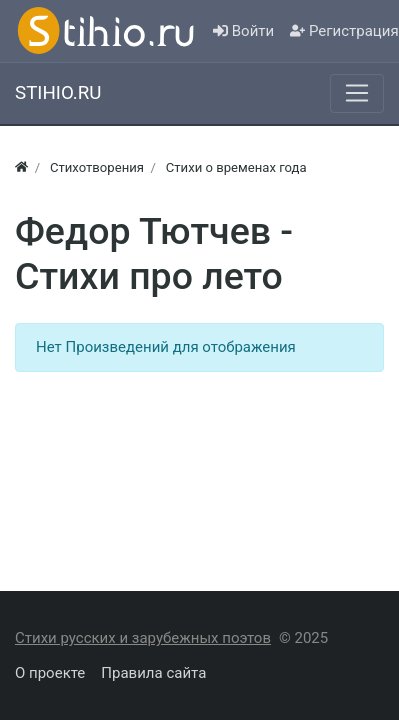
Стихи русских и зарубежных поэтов (143, 638)
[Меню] (357, 93)
